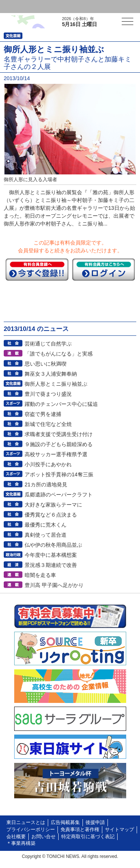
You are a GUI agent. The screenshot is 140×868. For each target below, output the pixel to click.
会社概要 (16, 837)
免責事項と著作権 (80, 830)
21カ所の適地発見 (46, 484)
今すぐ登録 (37, 269)
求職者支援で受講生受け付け (59, 434)
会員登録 (57, 7)
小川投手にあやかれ (48, 464)
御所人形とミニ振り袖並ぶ (56, 384)
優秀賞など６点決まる (51, 515)
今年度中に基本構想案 (51, 555)
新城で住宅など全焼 (48, 424)
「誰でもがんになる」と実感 (59, 354)
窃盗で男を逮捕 (43, 414)
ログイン (21, 7)
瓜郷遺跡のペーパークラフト (59, 495)
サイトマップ (119, 830)
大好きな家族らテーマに (53, 505)
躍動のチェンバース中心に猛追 (61, 404)
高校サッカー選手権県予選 (56, 454)
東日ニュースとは (26, 823)
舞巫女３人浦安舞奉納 (51, 374)
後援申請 (95, 823)
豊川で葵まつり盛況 (48, 394)
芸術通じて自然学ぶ (48, 344)
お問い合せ (43, 837)
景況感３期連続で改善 (51, 565)
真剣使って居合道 (46, 535)
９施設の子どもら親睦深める (59, 444)
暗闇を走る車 (40, 575)
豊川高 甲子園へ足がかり (54, 585)
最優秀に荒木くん (46, 525)
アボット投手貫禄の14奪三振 (59, 474)
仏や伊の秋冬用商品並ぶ (53, 545)
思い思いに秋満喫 (46, 364)
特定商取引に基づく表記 (88, 837)
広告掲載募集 (65, 823)
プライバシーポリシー (31, 830)
